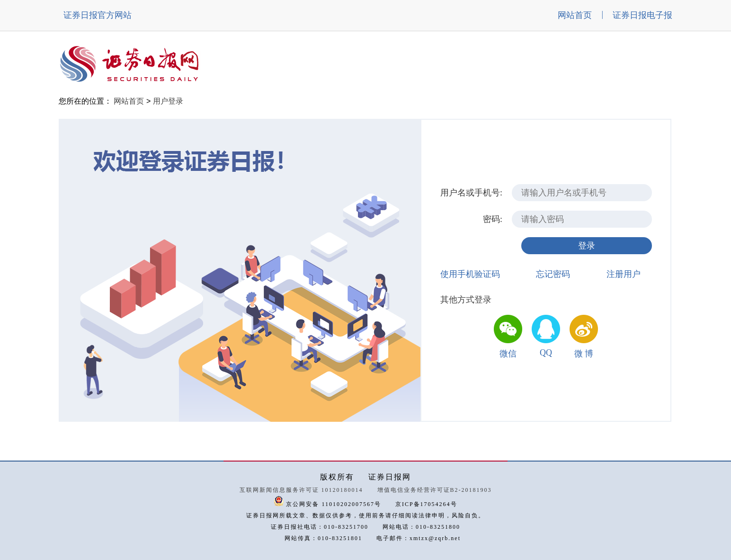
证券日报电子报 (642, 15)
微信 (508, 354)
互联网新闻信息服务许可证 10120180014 (301, 490)
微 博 (584, 354)
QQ (546, 353)
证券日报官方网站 (98, 15)
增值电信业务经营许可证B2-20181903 (435, 490)
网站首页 (575, 15)
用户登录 (168, 101)
